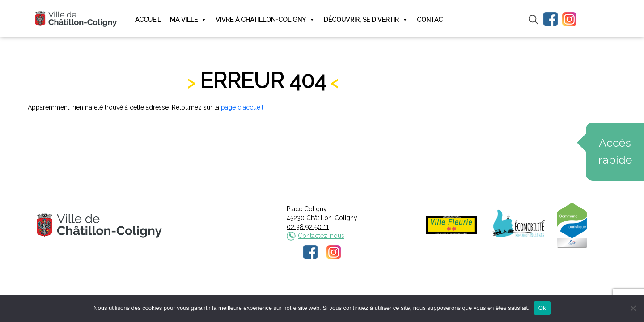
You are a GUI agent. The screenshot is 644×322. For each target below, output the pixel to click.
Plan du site (390, 290)
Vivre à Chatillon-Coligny (265, 20)
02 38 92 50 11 (308, 227)
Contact (432, 20)
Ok (542, 308)
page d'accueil (242, 107)
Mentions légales (263, 290)
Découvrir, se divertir (366, 20)
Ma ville (188, 20)
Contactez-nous (321, 236)
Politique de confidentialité (330, 290)
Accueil (148, 20)
